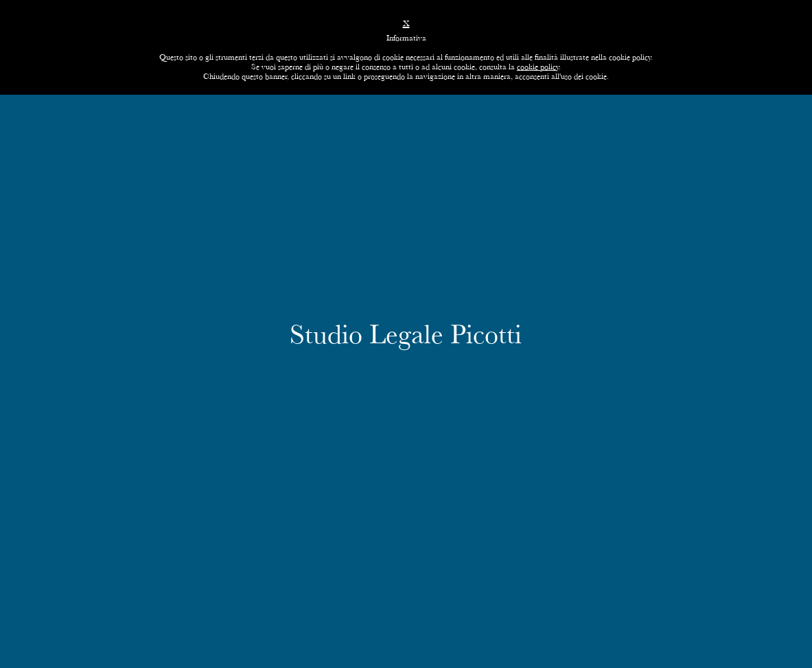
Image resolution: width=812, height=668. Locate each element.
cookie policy (538, 67)
